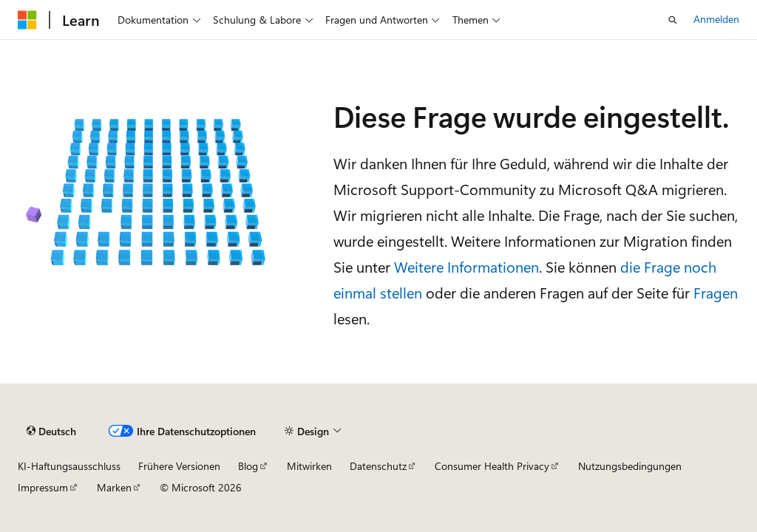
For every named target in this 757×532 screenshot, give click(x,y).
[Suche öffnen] (673, 20)
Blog (248, 466)
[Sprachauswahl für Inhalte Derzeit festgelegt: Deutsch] (51, 432)
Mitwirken (309, 466)
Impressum (43, 487)
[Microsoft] (27, 20)
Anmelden (716, 19)
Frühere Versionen (179, 466)
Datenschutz (378, 466)
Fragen (716, 292)
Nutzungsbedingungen (630, 466)
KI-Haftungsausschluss (69, 466)
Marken (114, 487)
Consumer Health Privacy (492, 466)
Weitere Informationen (466, 266)
